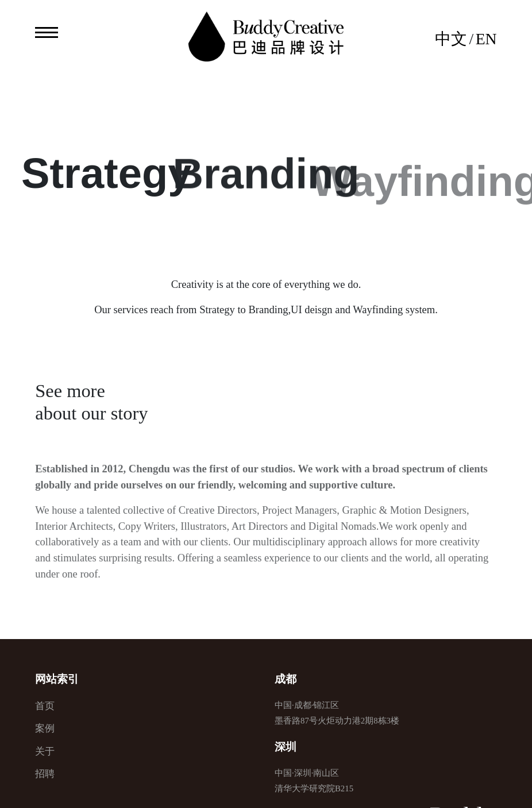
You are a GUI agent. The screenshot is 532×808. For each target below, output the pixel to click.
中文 (451, 39)
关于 (45, 751)
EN (486, 39)
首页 (45, 706)
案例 (45, 728)
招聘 (45, 774)
